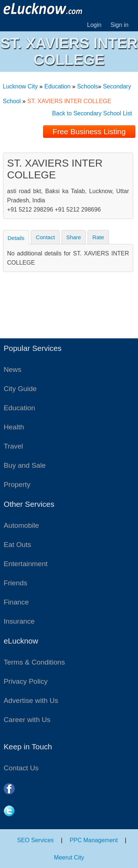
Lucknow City (20, 86)
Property (17, 484)
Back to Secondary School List (92, 113)
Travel (13, 446)
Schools (87, 86)
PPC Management (94, 840)
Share (74, 237)
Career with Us (27, 720)
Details (16, 238)
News (13, 369)
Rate (98, 237)
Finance (16, 602)
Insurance (19, 621)
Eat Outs (17, 545)
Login (94, 25)
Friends (15, 583)
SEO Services (36, 840)
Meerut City (69, 857)
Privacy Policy (26, 681)
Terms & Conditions (34, 662)
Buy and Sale (25, 465)
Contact (45, 237)
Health (14, 427)
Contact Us (21, 768)
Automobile (21, 525)
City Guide (20, 389)
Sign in (119, 25)
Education (57, 86)
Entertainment (26, 564)
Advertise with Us (31, 700)
